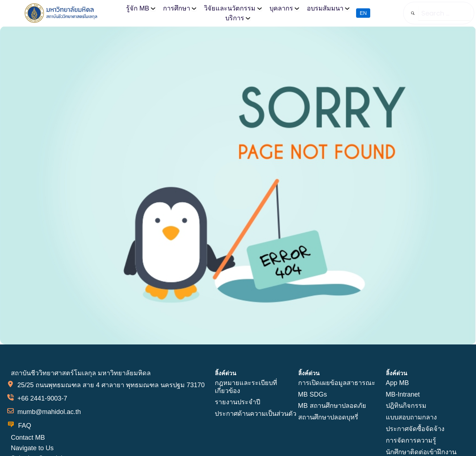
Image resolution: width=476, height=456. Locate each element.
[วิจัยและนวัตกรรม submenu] (260, 8)
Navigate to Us (32, 448)
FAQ (25, 425)
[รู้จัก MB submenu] (153, 8)
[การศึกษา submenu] (194, 8)
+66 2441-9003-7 (42, 398)
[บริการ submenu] (248, 18)
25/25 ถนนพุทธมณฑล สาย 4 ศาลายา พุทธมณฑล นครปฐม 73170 (111, 385)
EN (363, 13)
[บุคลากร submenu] (297, 8)
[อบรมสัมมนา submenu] (347, 8)
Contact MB (28, 437)
